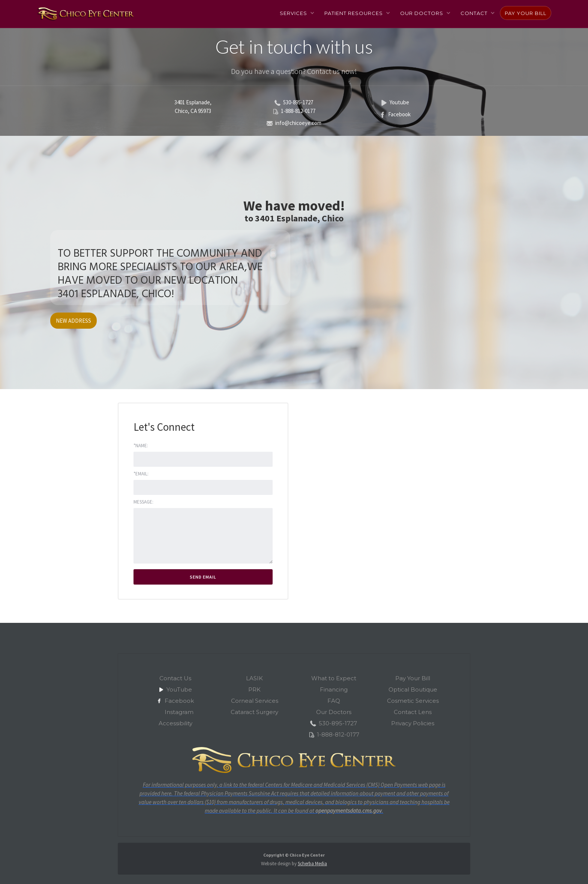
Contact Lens (413, 712)
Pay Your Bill (526, 13)
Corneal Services (255, 701)
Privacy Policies (413, 723)
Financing (334, 689)
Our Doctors (334, 712)
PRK (254, 689)
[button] (297, 13)
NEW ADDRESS (73, 321)
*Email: (141, 474)
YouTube (179, 689)
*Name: (141, 446)
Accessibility (175, 723)
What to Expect (334, 678)
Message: (143, 502)
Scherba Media (312, 864)
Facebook (179, 701)
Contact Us (175, 678)
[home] (85, 14)
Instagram (179, 712)
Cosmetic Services (413, 701)
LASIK (254, 678)
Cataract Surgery (254, 712)
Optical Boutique (413, 689)
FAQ (334, 701)
